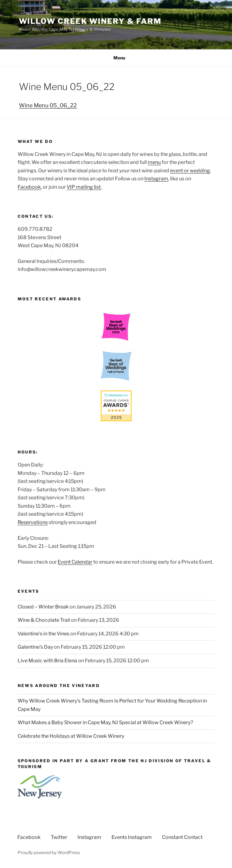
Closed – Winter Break (43, 607)
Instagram (156, 179)
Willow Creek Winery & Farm (90, 21)
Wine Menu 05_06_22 (48, 105)
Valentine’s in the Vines (44, 634)
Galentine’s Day (35, 647)
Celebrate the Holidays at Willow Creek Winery (71, 736)
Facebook (29, 187)
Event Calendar (75, 562)
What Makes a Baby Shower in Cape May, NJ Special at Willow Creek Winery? (105, 722)
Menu (116, 58)
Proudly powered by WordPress (49, 852)
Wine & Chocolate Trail (44, 620)
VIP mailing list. (84, 187)
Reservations (33, 522)
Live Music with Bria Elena (47, 661)
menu (154, 162)
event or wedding (190, 171)
